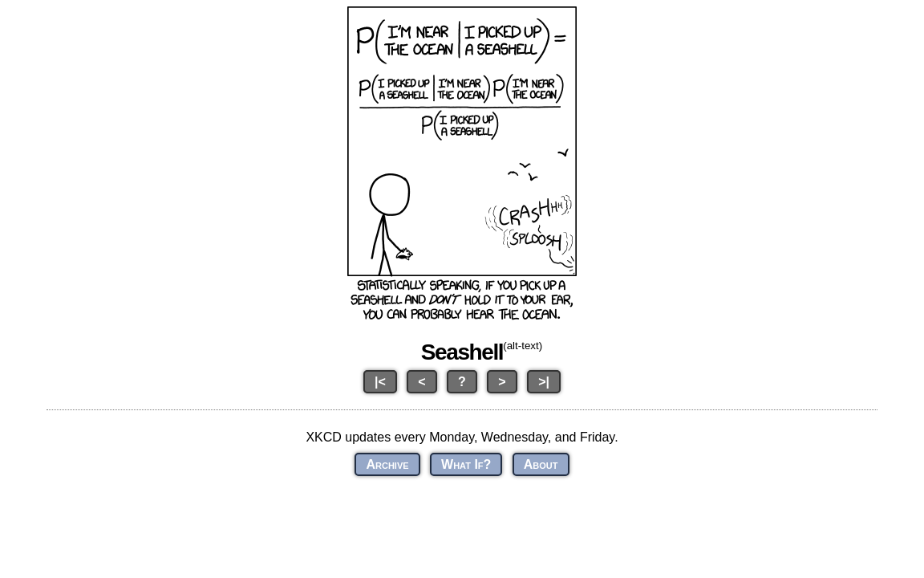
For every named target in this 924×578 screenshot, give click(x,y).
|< (380, 382)
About (541, 464)
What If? (466, 464)
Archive (387, 464)
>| (544, 382)
